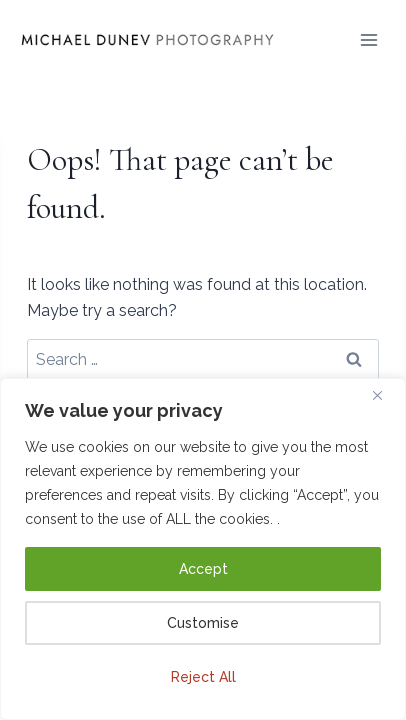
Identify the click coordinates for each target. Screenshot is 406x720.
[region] (203, 549)
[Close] (385, 395)
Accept (203, 569)
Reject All (203, 677)
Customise (203, 623)
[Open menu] (369, 39)
